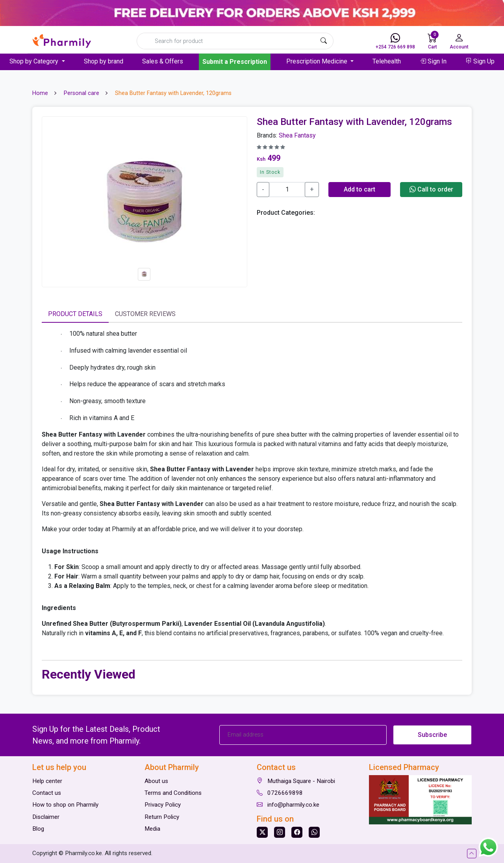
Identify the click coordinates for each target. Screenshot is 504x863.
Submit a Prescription (235, 62)
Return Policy (162, 817)
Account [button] (459, 41)
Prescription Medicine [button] (318, 61)
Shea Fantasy (297, 135)
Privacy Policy (163, 805)
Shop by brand (104, 61)
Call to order (431, 189)
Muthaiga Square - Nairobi (296, 781)
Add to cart (359, 189)
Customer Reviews (145, 314)
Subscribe (432, 735)
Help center (47, 781)
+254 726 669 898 (395, 41)
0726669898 (280, 793)
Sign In (433, 61)
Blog (38, 829)
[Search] (235, 41)
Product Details (75, 314)
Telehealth (387, 61)
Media (152, 829)
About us (156, 781)
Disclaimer (46, 817)
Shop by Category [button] (35, 61)
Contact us (47, 793)
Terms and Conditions (173, 793)
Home (40, 93)
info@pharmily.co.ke (288, 805)
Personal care (82, 93)
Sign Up (480, 61)
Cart (433, 40)
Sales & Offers (163, 61)
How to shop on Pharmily (65, 805)
